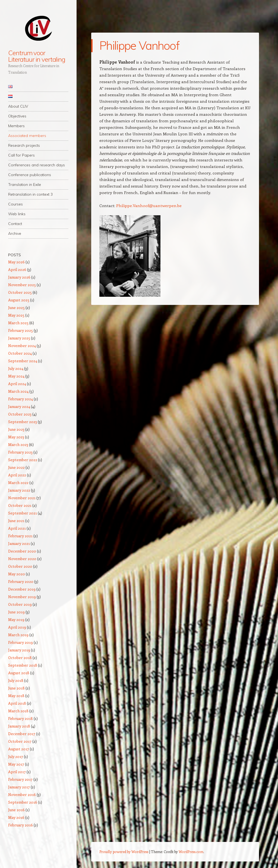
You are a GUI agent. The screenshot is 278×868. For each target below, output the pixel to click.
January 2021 (19, 543)
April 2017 (17, 772)
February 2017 (20, 779)
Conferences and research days (37, 165)
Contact (15, 224)
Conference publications (30, 175)
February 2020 (21, 581)
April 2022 (17, 475)
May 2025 (16, 315)
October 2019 (20, 604)
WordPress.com (191, 852)
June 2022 (16, 467)
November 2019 (22, 597)
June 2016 (16, 810)
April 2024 (17, 384)
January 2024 (19, 406)
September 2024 (23, 361)
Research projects (24, 145)
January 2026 (19, 277)
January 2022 (19, 490)
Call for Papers (21, 155)
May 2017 (16, 764)
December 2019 (22, 589)
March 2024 (18, 391)
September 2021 (23, 513)
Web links (17, 214)
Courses (15, 204)
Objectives (17, 116)
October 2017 (20, 741)
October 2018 (20, 658)
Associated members (27, 136)
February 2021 (20, 536)
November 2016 (22, 794)
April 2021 (17, 528)
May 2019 (16, 619)
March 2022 (18, 483)
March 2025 (18, 323)
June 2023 (16, 429)
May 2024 (16, 376)
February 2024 (20, 399)
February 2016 (20, 825)
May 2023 (16, 437)
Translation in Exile (25, 185)
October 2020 (20, 566)
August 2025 (19, 300)
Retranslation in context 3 (30, 194)
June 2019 (16, 612)
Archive (15, 233)
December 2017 (22, 734)
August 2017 (19, 749)
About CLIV (18, 106)
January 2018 (19, 726)
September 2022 (23, 460)
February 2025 (20, 330)
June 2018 (16, 688)
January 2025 (19, 338)
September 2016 (23, 802)
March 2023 (18, 444)
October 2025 (20, 292)
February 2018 (20, 718)
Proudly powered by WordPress (124, 852)
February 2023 (20, 452)
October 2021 (20, 505)
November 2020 (22, 559)
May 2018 (16, 696)
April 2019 (17, 627)
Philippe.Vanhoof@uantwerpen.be (149, 205)
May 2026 (16, 262)
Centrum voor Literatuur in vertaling (37, 56)
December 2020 (22, 551)
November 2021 (22, 498)
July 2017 (16, 756)
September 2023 (23, 422)
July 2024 (16, 368)
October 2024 (20, 353)
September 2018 (23, 665)
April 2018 (17, 703)
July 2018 (16, 680)
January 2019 (19, 650)
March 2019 (18, 635)
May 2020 (17, 574)
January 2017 (19, 787)
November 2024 (22, 346)
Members (16, 126)
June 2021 (16, 521)
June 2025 (16, 307)
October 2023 (20, 414)
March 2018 (18, 711)
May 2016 (16, 817)
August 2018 (19, 673)
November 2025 (22, 285)
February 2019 (20, 642)
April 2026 (17, 269)
